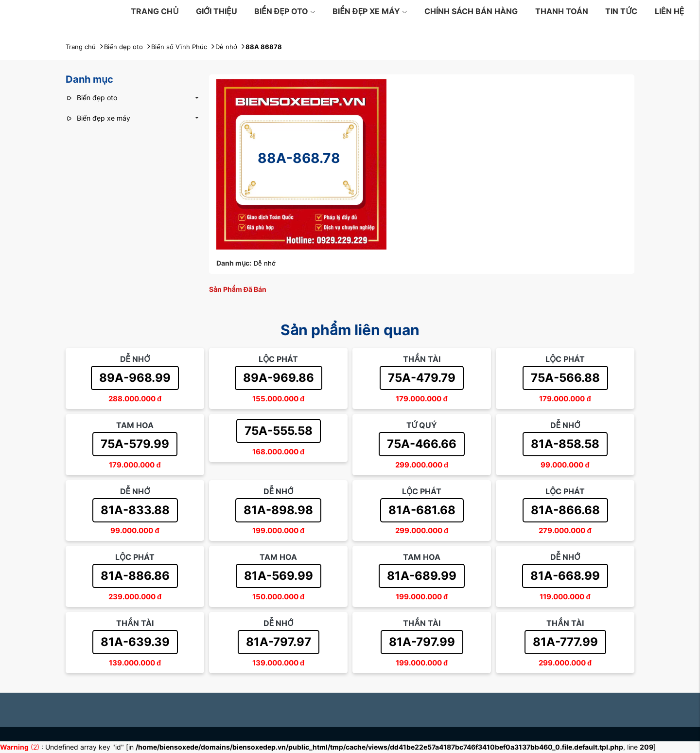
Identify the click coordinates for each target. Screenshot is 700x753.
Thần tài (421, 359)
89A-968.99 (135, 378)
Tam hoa (135, 425)
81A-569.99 (279, 576)
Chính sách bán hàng (471, 11)
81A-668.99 (565, 576)
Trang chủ (155, 11)
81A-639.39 (135, 642)
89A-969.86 (279, 378)
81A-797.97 (279, 642)
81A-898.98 (278, 510)
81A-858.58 (565, 444)
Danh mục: (234, 263)
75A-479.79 (422, 378)
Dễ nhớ (265, 263)
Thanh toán (562, 11)
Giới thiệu (217, 11)
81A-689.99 (422, 576)
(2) (21, 747)
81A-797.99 (422, 642)
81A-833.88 (135, 510)
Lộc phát (278, 359)
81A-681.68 (422, 510)
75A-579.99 (135, 444)
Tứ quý (422, 425)
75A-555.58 (279, 431)
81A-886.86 (135, 576)
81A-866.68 (565, 510)
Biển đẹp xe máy (370, 11)
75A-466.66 (422, 444)
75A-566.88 (565, 378)
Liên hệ (670, 11)
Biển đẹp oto (285, 11)
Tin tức (621, 11)
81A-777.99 (565, 642)
